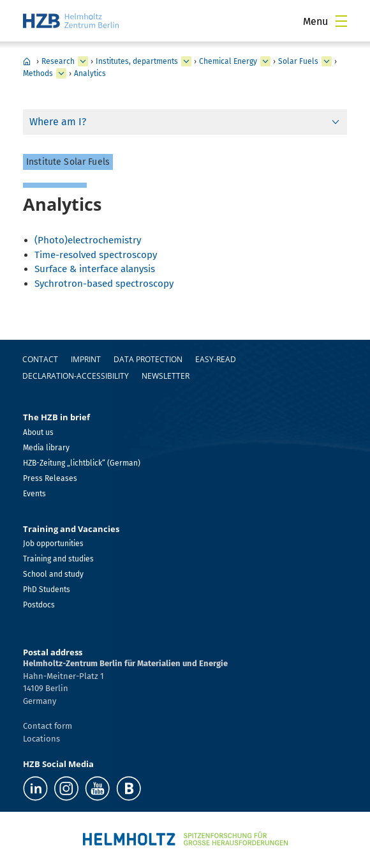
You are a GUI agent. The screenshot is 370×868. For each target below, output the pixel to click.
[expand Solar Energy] (265, 61)
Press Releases (50, 478)
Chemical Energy (228, 61)
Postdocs (39, 605)
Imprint (86, 359)
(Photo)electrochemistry (88, 240)
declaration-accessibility (76, 376)
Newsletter (166, 376)
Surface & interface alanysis (95, 269)
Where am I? (58, 122)
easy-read (216, 359)
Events (34, 494)
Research (58, 61)
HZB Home (27, 61)
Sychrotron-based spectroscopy (104, 284)
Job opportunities (53, 544)
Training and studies (58, 559)
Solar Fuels (298, 61)
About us (38, 432)
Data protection (148, 359)
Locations (41, 739)
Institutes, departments (137, 61)
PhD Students (47, 590)
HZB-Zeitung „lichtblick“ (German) (82, 463)
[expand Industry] (83, 61)
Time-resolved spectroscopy (96, 255)
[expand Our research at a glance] (186, 61)
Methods (38, 73)
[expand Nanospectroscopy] (327, 61)
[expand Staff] (61, 73)
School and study (53, 574)
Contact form (48, 726)
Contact (40, 359)
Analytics (90, 73)
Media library (46, 448)
